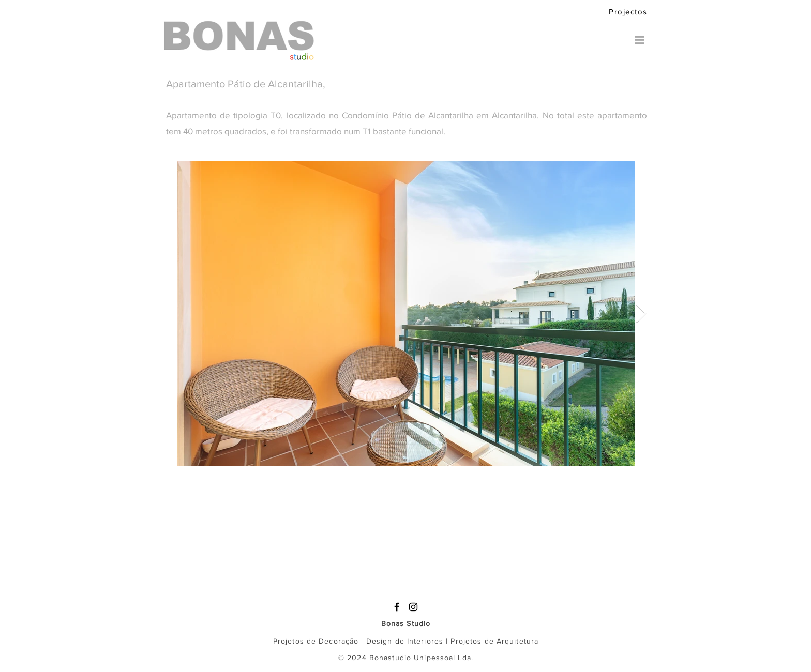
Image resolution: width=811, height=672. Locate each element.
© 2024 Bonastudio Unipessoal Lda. (406, 658)
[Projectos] (631, 11)
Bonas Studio (406, 623)
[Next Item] (641, 314)
